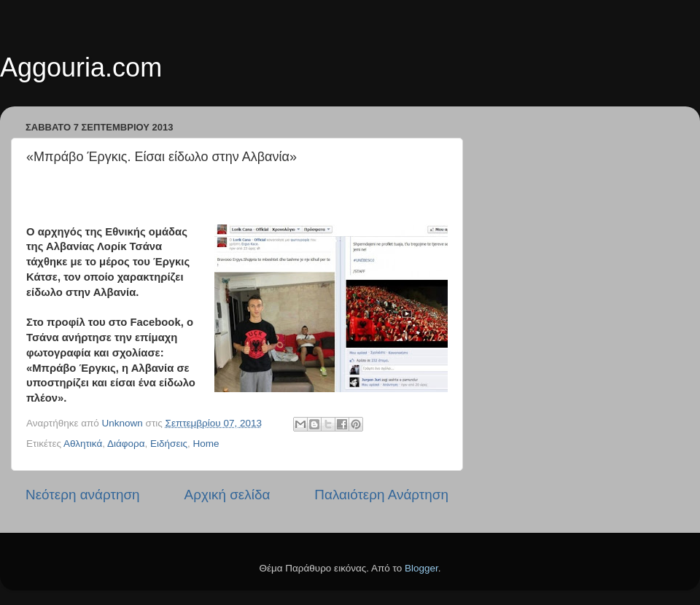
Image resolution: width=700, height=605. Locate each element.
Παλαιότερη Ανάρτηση (381, 495)
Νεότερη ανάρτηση (83, 495)
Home (206, 444)
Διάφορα (126, 444)
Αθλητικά (83, 444)
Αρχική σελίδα (227, 495)
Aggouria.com (81, 67)
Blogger (421, 568)
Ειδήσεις (169, 444)
